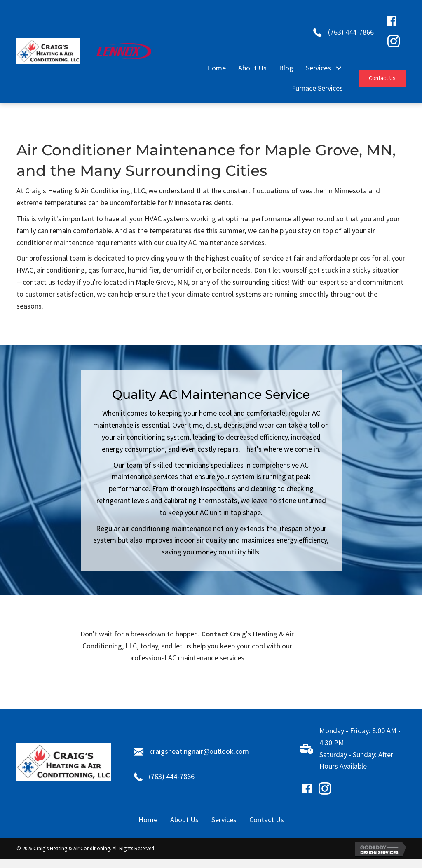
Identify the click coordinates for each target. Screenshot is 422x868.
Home (148, 820)
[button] (382, 78)
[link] (216, 68)
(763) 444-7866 (351, 32)
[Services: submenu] (339, 68)
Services (224, 820)
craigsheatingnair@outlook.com (199, 751)
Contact (215, 634)
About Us (184, 820)
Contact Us (267, 820)
